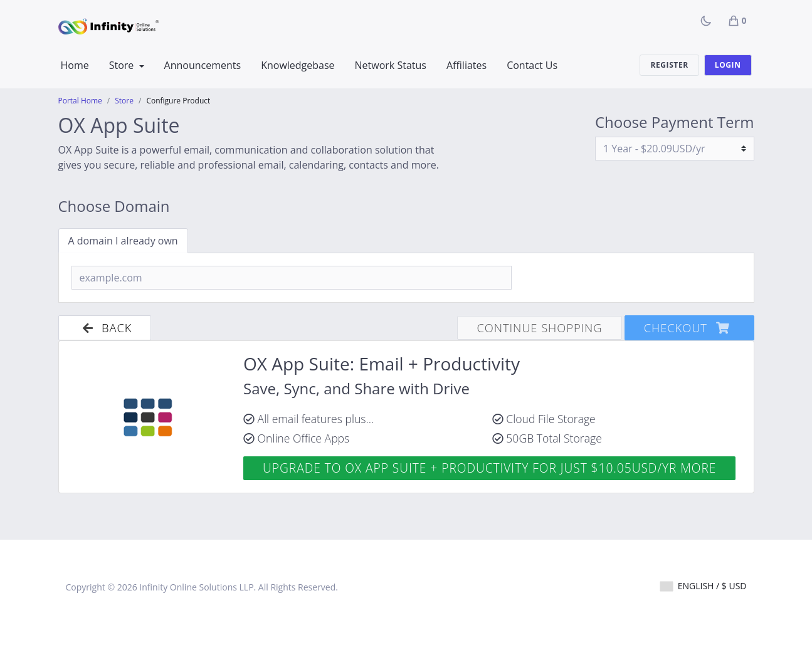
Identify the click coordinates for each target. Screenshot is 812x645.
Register (669, 65)
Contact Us (532, 65)
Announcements (203, 65)
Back (105, 328)
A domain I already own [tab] (123, 241)
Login (728, 65)
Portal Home (80, 101)
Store (123, 65)
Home (75, 65)
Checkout (689, 328)
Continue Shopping (539, 328)
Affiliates (467, 65)
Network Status (391, 65)
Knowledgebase (298, 65)
